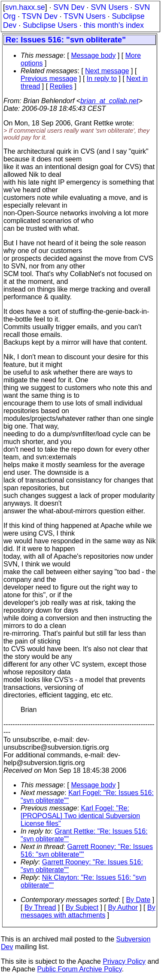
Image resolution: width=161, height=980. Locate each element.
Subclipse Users (50, 25)
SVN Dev (69, 7)
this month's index (114, 25)
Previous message (49, 79)
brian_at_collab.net (109, 101)
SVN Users (109, 7)
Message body (93, 55)
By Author (123, 907)
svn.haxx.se (25, 7)
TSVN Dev (40, 16)
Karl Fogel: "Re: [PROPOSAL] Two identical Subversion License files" (80, 816)
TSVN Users (85, 16)
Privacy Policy (124, 961)
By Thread (40, 907)
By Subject (82, 907)
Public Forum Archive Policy (80, 969)
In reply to (102, 79)
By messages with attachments (88, 911)
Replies (61, 86)
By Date (138, 900)
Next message (107, 71)
